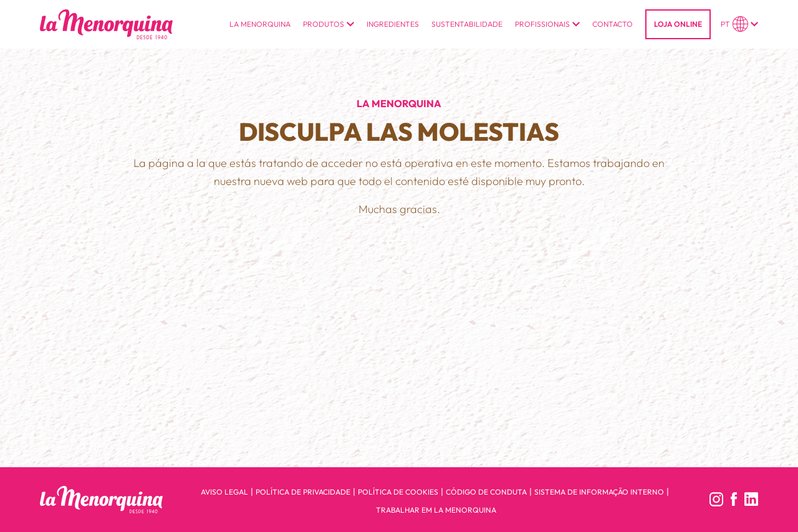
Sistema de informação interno (599, 492)
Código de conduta (486, 492)
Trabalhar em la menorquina (436, 510)
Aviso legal (224, 492)
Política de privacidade (303, 492)
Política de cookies (398, 492)
